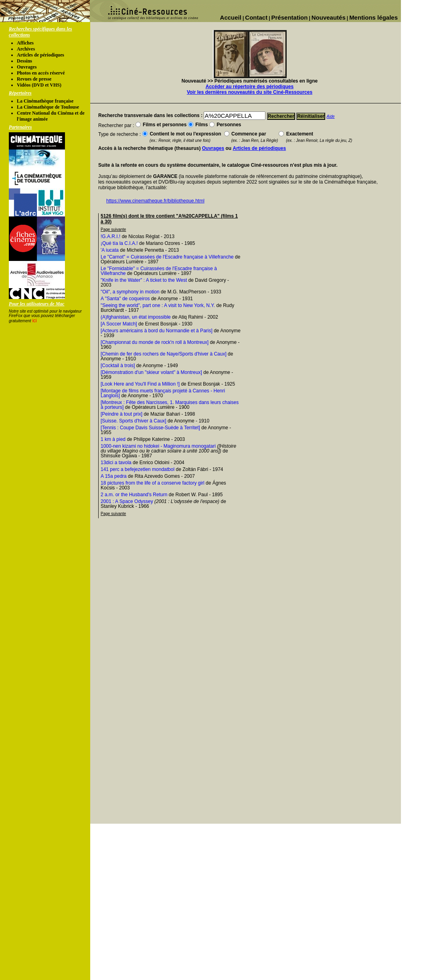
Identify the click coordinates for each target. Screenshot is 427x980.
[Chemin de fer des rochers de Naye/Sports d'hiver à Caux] (164, 354)
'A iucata (110, 250)
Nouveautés (329, 17)
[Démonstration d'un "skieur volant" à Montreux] (151, 372)
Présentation (290, 17)
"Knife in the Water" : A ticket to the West (144, 280)
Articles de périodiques (40, 55)
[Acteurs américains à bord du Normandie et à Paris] (157, 331)
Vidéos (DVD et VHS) (39, 85)
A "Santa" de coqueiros (125, 299)
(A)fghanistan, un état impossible (136, 317)
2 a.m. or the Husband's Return (134, 495)
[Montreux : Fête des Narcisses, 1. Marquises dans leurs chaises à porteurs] (170, 405)
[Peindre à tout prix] (121, 414)
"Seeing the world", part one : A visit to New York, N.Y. (158, 305)
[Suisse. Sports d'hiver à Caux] (134, 421)
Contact (256, 17)
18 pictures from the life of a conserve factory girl (153, 483)
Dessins (24, 61)
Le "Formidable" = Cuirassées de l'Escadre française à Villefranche (159, 271)
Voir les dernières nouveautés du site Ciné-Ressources (250, 92)
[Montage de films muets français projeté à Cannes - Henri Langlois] (163, 393)
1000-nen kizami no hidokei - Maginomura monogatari (158, 446)
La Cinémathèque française (45, 101)
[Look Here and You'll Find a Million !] (140, 384)
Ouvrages (27, 67)
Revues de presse (34, 79)
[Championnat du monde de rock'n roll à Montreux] (155, 342)
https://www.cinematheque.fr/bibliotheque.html (155, 201)
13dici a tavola (116, 463)
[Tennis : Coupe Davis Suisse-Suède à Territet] (150, 428)
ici (34, 321)
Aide (331, 116)
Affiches (25, 43)
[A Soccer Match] (119, 324)
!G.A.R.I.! (110, 236)
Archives (26, 49)
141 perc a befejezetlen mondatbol (138, 469)
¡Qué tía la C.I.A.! (119, 243)
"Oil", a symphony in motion (130, 292)
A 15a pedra (114, 476)
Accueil (231, 17)
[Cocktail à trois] (118, 366)
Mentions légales (373, 17)
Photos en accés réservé (41, 73)
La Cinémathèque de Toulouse (48, 107)
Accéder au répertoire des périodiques (250, 87)
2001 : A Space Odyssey (127, 501)
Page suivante (113, 229)
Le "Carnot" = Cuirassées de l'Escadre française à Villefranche (167, 257)
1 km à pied (113, 439)
